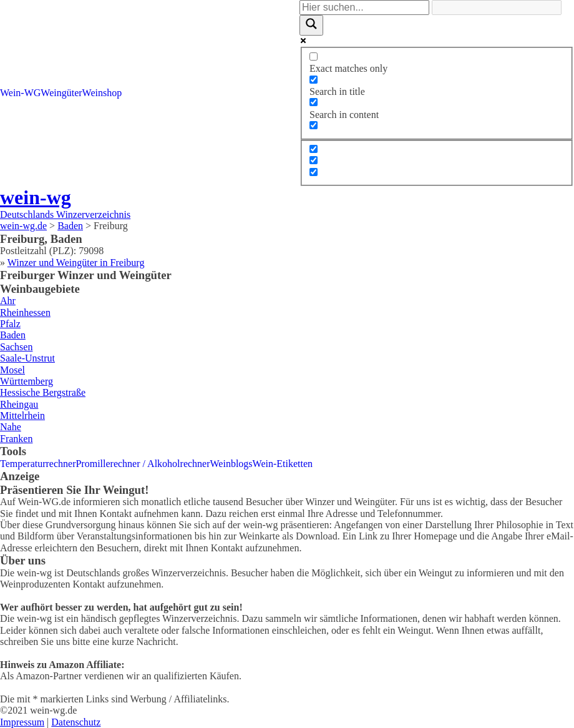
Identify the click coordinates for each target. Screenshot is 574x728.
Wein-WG (20, 93)
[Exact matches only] (314, 57)
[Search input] (364, 7)
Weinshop (102, 93)
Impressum (22, 722)
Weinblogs (231, 464)
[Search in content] (314, 102)
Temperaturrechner (38, 464)
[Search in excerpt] (314, 125)
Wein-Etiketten (283, 464)
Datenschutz (76, 722)
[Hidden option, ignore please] (314, 149)
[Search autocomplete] (497, 7)
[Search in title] (314, 80)
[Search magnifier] (311, 25)
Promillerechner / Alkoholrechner (143, 464)
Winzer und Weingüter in (76, 263)
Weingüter (61, 93)
